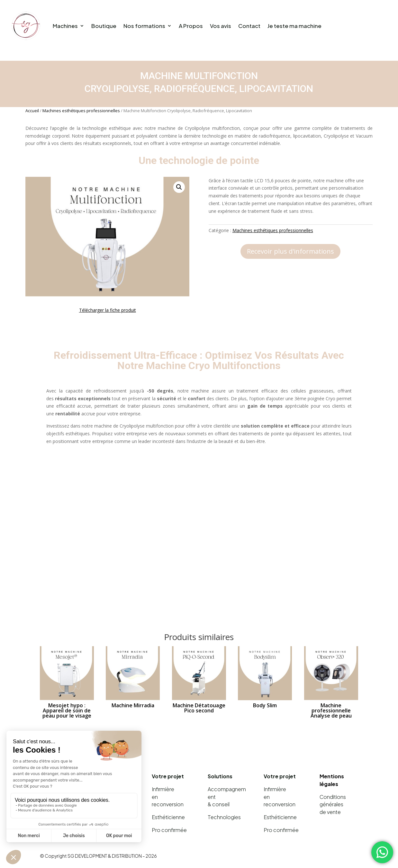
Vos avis (221, 26)
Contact (249, 26)
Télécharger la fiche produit (108, 310)
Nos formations (144, 26)
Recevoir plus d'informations (290, 251)
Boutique (104, 26)
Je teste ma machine (294, 26)
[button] (179, 187)
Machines (65, 26)
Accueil (32, 111)
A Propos (191, 26)
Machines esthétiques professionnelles (81, 111)
